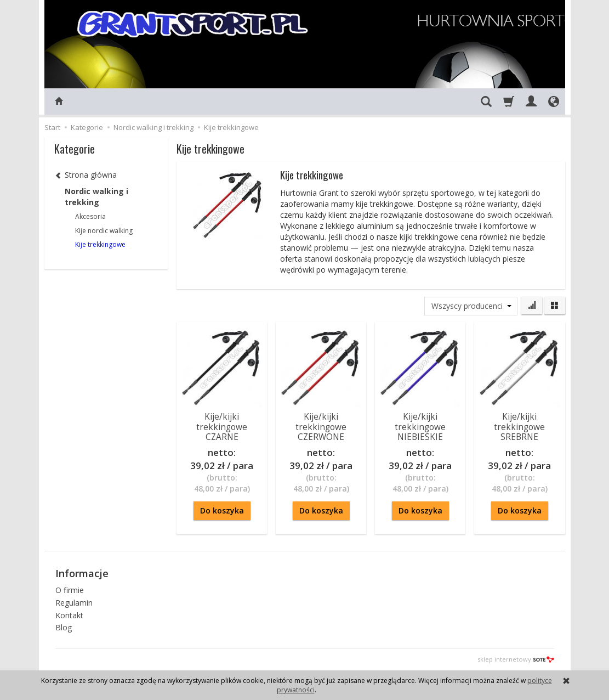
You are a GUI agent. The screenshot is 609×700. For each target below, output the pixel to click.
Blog (64, 627)
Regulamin (74, 603)
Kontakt (69, 615)
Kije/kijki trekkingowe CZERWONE (321, 427)
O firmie (70, 590)
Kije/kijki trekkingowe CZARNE (222, 427)
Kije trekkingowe (100, 244)
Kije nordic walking (104, 231)
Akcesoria (90, 216)
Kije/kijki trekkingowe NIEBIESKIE (420, 427)
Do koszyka (222, 510)
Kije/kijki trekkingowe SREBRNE (519, 427)
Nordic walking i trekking (96, 197)
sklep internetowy (516, 659)
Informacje (82, 573)
